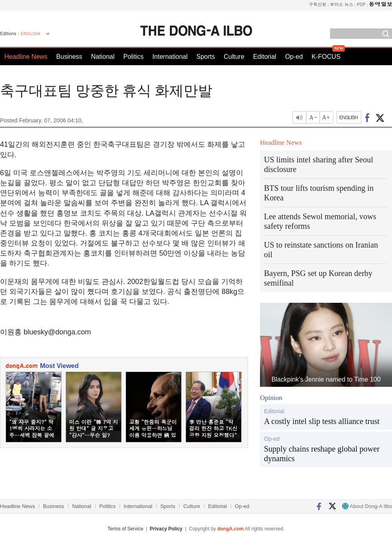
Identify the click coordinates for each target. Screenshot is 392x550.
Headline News (26, 57)
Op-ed (294, 57)
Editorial (265, 57)
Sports (206, 57)
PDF (361, 4)
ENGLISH (30, 34)
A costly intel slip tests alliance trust (322, 421)
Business (69, 57)
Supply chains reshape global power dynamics (322, 454)
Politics (133, 57)
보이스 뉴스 (342, 4)
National (103, 57)
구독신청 (318, 4)
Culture (234, 57)
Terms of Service (125, 529)
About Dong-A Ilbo (367, 506)
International (170, 57)
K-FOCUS (326, 57)
